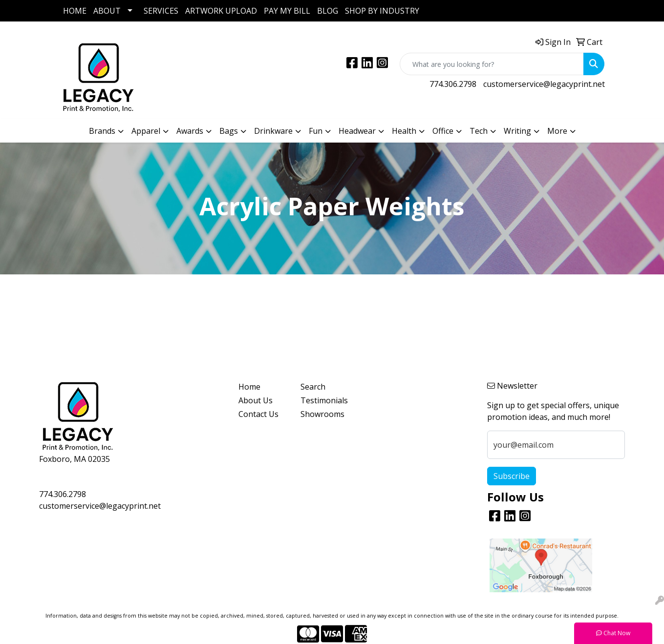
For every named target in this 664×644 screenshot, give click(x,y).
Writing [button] (517, 131)
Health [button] (404, 131)
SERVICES (161, 11)
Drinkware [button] (273, 131)
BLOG (328, 11)
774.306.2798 (453, 84)
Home (249, 387)
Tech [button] (479, 131)
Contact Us (258, 414)
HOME (75, 11)
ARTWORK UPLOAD (221, 11)
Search (313, 387)
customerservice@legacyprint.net (544, 84)
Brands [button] (102, 131)
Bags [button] (229, 131)
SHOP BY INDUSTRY (382, 11)
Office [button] (443, 131)
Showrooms (322, 414)
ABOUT (107, 11)
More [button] (557, 131)
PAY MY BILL (287, 11)
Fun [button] (316, 131)
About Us (256, 400)
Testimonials (324, 400)
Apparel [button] (146, 131)
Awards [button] (190, 131)
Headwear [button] (357, 131)
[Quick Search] (492, 64)
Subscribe (512, 476)
